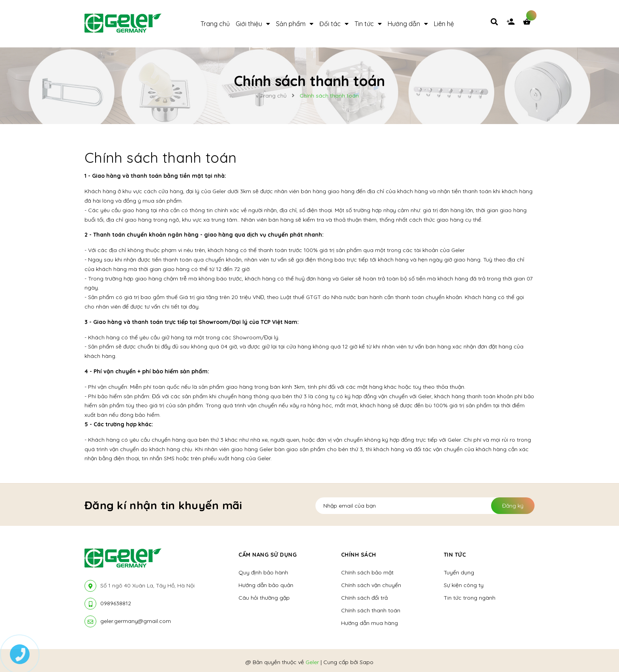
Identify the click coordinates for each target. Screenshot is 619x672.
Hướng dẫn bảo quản (266, 585)
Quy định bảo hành (263, 572)
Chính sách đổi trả (364, 598)
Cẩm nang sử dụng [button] (267, 555)
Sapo (367, 662)
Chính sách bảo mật (367, 572)
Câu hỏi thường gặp (264, 598)
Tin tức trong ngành (470, 598)
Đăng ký (513, 506)
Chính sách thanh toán (161, 157)
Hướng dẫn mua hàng (370, 623)
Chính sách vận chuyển (371, 585)
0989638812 (116, 603)
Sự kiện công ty (464, 585)
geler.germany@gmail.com (136, 621)
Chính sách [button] (359, 555)
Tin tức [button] (455, 555)
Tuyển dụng (459, 572)
